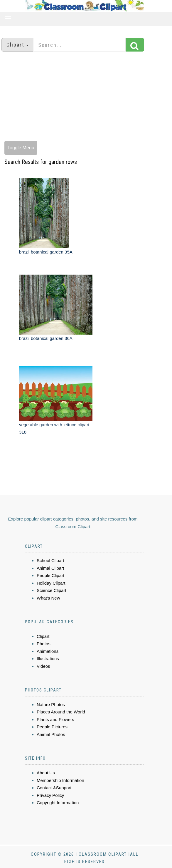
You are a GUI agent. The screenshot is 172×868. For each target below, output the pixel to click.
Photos (44, 644)
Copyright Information (58, 803)
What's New (48, 598)
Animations (48, 651)
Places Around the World (61, 712)
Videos (43, 666)
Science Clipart (52, 590)
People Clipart (50, 575)
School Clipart (50, 560)
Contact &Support (54, 788)
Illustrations (48, 659)
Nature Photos (51, 704)
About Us (46, 773)
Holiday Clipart (51, 583)
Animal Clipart (50, 568)
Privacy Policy (50, 795)
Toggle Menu (21, 148)
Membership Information (60, 780)
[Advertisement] (86, 97)
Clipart (43, 636)
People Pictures (52, 727)
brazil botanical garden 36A (46, 338)
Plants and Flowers (55, 719)
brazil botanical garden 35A (46, 252)
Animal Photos (51, 734)
